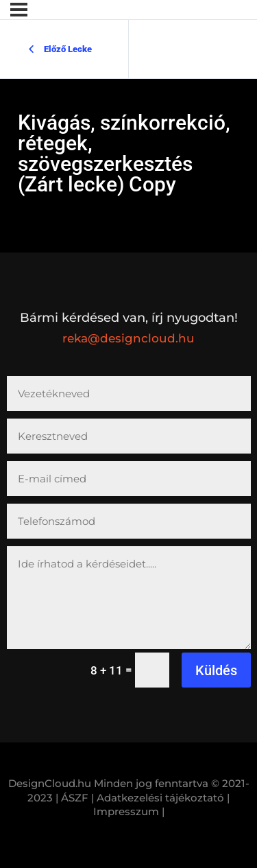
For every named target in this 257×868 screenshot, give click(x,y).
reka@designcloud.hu (128, 338)
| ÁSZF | (75, 798)
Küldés (216, 670)
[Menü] (19, 10)
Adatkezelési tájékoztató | (163, 798)
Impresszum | (129, 811)
